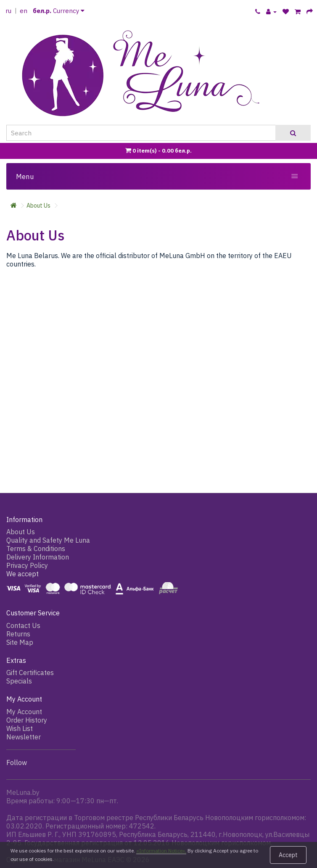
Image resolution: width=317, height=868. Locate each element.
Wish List (20, 728)
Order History (27, 720)
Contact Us (23, 625)
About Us (38, 206)
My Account (24, 712)
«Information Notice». (161, 851)
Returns (18, 634)
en (24, 11)
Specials (19, 681)
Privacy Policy (27, 565)
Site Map (20, 642)
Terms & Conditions (36, 549)
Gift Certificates (30, 673)
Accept (288, 855)
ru (8, 11)
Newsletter (24, 737)
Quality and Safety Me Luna (48, 540)
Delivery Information (38, 557)
